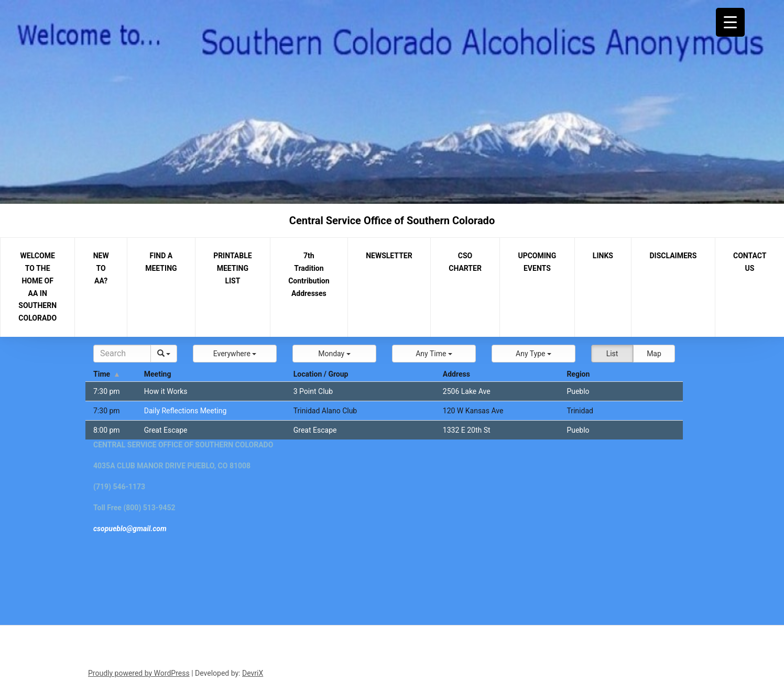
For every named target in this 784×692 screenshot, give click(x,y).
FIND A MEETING (161, 262)
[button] (235, 354)
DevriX (253, 673)
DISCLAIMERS (673, 256)
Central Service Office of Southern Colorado (392, 221)
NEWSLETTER (389, 256)
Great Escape (166, 430)
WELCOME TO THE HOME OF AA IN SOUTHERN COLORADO (37, 287)
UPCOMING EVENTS (537, 262)
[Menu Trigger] (730, 22)
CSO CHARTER (465, 262)
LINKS (603, 256)
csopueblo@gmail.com (130, 529)
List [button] (612, 354)
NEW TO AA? (101, 268)
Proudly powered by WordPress (139, 673)
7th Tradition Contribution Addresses (309, 274)
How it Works (166, 391)
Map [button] (654, 354)
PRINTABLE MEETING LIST (233, 268)
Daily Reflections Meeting (186, 411)
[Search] (122, 354)
